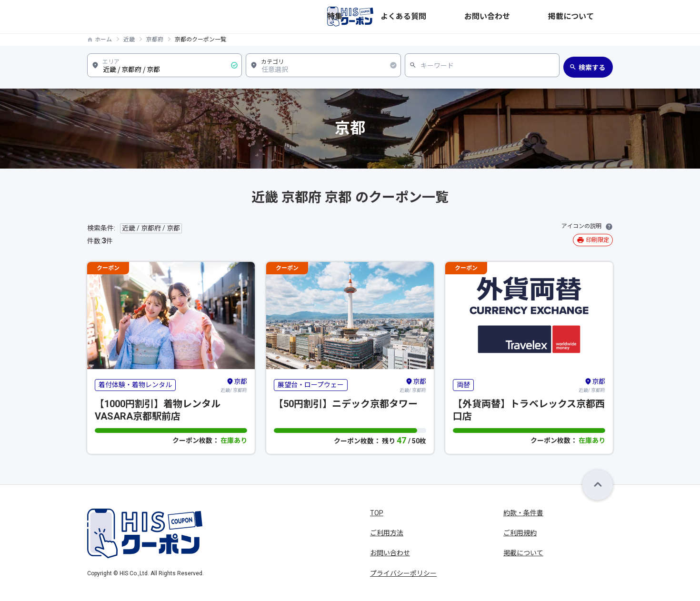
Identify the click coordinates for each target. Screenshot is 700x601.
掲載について (593, 17)
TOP (377, 513)
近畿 (129, 40)
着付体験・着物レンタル (135, 385)
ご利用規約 (520, 533)
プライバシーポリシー (403, 573)
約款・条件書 (523, 513)
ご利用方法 (387, 533)
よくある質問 (490, 17)
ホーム (103, 40)
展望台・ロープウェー (311, 385)
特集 (452, 17)
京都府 (155, 40)
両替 (463, 385)
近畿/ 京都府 (234, 385)
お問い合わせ (541, 17)
